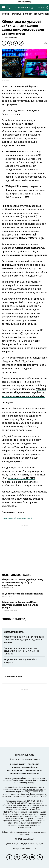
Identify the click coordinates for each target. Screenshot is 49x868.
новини (6, 14)
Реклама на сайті (18, 764)
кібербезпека (8, 518)
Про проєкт (33, 764)
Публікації (16, 14)
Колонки (28, 14)
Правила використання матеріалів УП (25, 771)
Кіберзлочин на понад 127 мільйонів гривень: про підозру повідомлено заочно (24, 640)
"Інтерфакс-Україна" (34, 790)
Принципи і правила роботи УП (24, 774)
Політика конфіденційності (25, 767)
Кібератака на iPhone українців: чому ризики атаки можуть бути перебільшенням (22, 582)
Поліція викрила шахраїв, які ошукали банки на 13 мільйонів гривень (21, 651)
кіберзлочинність (23, 518)
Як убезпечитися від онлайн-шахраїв (22, 594)
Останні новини (13, 677)
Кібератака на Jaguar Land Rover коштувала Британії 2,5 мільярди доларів (20, 605)
